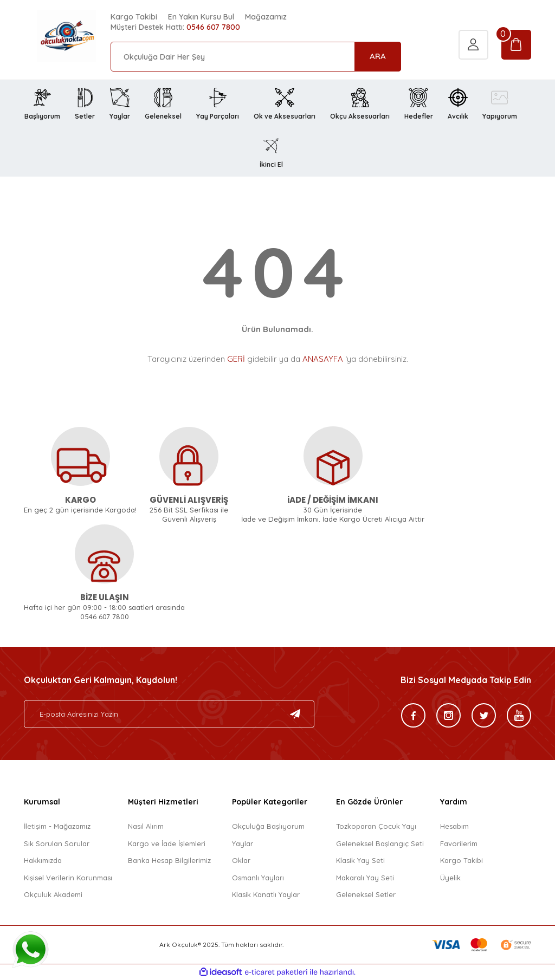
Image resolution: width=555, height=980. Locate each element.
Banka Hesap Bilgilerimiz (169, 860)
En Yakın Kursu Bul (201, 17)
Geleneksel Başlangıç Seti (380, 843)
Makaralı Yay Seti (365, 878)
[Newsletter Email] (169, 714)
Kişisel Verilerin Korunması (68, 878)
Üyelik (450, 878)
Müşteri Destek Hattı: (175, 27)
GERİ (236, 359)
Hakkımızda (43, 860)
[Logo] (53, 36)
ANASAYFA (323, 359)
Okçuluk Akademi (53, 894)
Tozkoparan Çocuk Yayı (376, 826)
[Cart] (516, 46)
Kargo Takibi (134, 17)
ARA (378, 56)
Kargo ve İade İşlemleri (167, 843)
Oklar (241, 860)
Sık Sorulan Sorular (57, 843)
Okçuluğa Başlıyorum (268, 826)
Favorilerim (459, 843)
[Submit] (295, 714)
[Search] (256, 57)
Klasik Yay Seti (360, 860)
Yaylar (243, 843)
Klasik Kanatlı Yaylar (266, 894)
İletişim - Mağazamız (57, 826)
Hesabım (454, 826)
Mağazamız (266, 17)
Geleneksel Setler (366, 894)
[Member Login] (473, 46)
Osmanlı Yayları (258, 878)
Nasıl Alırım (146, 826)
